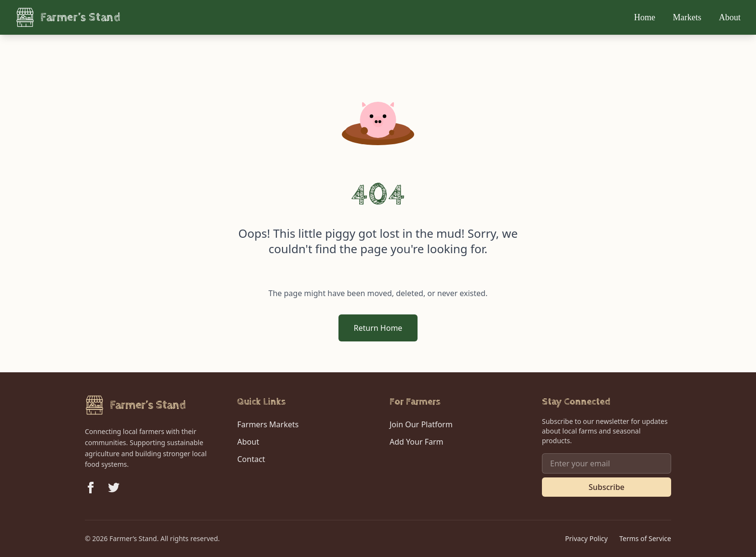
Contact (251, 459)
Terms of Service (645, 538)
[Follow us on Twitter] (114, 488)
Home (646, 17)
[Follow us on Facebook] (91, 488)
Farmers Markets (268, 424)
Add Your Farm (417, 442)
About (730, 17)
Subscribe (607, 487)
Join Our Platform (421, 424)
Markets (688, 17)
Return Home (378, 328)
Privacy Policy (586, 538)
